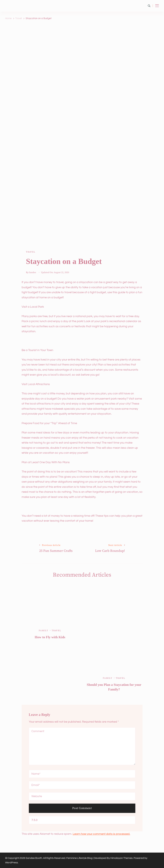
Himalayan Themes (121, 858)
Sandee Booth (34, 858)
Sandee (33, 272)
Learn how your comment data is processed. (101, 834)
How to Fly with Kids (50, 637)
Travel (31, 252)
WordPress (12, 863)
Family (43, 631)
